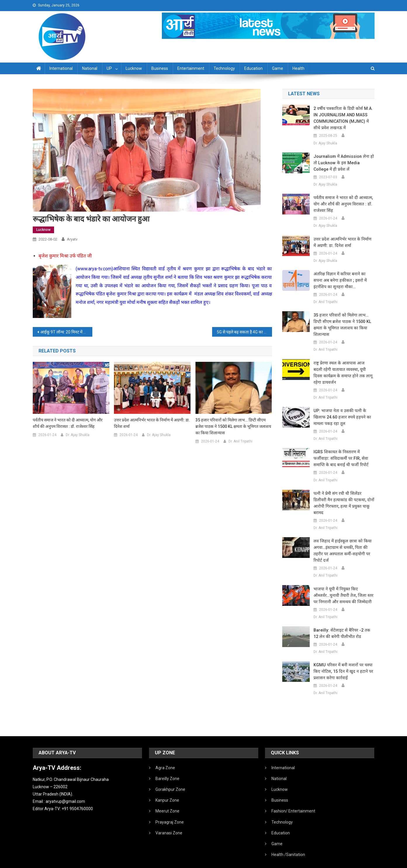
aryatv (72, 239)
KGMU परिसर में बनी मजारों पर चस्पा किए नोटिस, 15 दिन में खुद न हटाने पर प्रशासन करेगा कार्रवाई (341, 658)
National (90, 68)
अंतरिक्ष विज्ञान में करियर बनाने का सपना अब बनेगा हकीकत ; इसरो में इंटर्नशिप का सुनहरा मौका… (344, 280)
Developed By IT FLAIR (357, 862)
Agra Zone (165, 755)
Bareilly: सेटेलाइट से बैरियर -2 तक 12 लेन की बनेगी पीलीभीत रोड (343, 620)
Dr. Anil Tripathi (240, 441)
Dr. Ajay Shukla (78, 435)
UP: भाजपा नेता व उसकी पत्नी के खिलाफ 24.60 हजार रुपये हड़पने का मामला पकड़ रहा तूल (341, 411)
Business (160, 68)
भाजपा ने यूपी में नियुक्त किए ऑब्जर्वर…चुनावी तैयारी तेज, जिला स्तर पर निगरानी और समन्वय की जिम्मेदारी (343, 582)
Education (253, 68)
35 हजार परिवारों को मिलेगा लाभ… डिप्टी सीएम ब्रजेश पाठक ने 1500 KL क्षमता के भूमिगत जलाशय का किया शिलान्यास (233, 426)
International (61, 68)
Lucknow (134, 68)
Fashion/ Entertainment (293, 798)
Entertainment (191, 68)
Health (298, 68)
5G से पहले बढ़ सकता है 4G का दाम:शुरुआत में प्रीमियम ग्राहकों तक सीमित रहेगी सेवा (244, 332)
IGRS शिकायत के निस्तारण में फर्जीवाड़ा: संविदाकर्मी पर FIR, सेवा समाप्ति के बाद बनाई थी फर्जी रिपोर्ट (344, 452)
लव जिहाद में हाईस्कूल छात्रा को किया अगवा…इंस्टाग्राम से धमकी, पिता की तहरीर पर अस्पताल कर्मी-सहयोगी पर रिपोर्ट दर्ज (341, 538)
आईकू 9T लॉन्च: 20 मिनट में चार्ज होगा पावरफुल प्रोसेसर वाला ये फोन (66, 332)
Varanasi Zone (169, 820)
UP (109, 68)
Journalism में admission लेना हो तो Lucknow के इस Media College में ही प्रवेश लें (343, 163)
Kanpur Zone (167, 787)
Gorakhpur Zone (170, 777)
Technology (224, 68)
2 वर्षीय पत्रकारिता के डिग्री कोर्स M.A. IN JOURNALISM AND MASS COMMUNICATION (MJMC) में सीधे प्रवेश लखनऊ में (344, 118)
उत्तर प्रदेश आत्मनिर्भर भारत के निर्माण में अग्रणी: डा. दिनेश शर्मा (152, 423)
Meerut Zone (167, 798)
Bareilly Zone (167, 766)
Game (278, 68)
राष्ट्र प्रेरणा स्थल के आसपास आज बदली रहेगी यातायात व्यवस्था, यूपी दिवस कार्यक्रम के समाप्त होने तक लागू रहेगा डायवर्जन (342, 366)
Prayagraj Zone (170, 809)
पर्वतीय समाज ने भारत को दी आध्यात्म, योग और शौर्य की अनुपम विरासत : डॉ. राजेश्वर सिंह (68, 423)
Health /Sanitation (288, 842)
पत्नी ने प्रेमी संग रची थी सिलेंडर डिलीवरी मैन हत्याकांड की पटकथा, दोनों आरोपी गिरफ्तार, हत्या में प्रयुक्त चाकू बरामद (343, 493)
